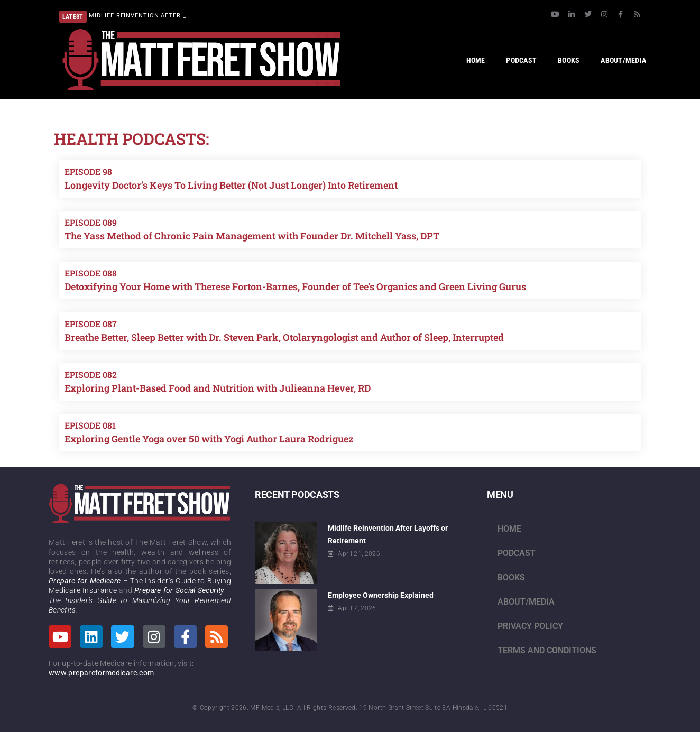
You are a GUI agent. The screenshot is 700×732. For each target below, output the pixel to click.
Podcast (517, 553)
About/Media (526, 602)
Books (511, 577)
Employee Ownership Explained (381, 595)
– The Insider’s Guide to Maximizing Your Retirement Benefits (140, 600)
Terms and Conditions (547, 650)
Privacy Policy (530, 626)
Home (509, 529)
